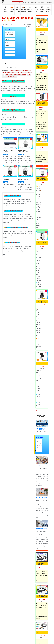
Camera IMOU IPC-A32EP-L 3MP (41, 29)
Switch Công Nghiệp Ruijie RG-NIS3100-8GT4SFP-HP (42, 104)
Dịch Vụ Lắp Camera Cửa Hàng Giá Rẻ (42, 466)
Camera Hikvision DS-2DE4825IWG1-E (8, 179)
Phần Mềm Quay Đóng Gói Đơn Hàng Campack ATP (13, 96)
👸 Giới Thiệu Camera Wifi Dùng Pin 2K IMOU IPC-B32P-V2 (16, 228)
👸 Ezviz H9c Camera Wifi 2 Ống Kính (12, 243)
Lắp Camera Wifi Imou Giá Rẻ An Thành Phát (42, 498)
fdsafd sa (7, 46)
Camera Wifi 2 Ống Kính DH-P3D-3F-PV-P (41, 302)
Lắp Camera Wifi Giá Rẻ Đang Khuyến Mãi (42, 429)
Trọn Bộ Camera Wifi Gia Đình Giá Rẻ (42, 564)
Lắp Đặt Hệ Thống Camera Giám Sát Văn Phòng (15, 75)
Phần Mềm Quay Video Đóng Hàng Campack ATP (13, 110)
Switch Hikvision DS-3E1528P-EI (8, 151)
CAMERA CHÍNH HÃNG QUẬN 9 (17, 3)
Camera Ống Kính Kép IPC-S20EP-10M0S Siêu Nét (42, 243)
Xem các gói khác (40, 411)
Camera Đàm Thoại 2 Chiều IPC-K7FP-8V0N (42, 179)
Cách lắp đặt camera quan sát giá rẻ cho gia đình (10, 34)
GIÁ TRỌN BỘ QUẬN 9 (26, 2)
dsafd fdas (7, 52)
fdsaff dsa (7, 49)
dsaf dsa (7, 42)
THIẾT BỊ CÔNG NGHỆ (42, 2)
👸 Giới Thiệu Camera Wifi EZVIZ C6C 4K (12, 196)
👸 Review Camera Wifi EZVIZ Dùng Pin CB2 (13, 211)
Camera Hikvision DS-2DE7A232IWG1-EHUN (24, 151)
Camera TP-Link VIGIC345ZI (40, 67)
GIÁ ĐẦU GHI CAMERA (34, 2)
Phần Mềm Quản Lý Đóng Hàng (13, 124)
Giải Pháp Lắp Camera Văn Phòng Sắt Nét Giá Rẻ (42, 529)
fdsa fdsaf (7, 55)
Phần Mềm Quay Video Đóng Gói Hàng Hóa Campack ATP (13, 81)
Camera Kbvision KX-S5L (42, 145)
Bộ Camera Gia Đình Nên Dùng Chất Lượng (42, 596)
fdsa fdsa (7, 39)
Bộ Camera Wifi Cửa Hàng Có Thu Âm (41, 633)
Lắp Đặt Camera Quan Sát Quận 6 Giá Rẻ (19, 70)
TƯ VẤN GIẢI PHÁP (49, 2)
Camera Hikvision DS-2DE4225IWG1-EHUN (24, 179)
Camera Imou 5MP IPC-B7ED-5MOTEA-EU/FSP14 (42, 363)
